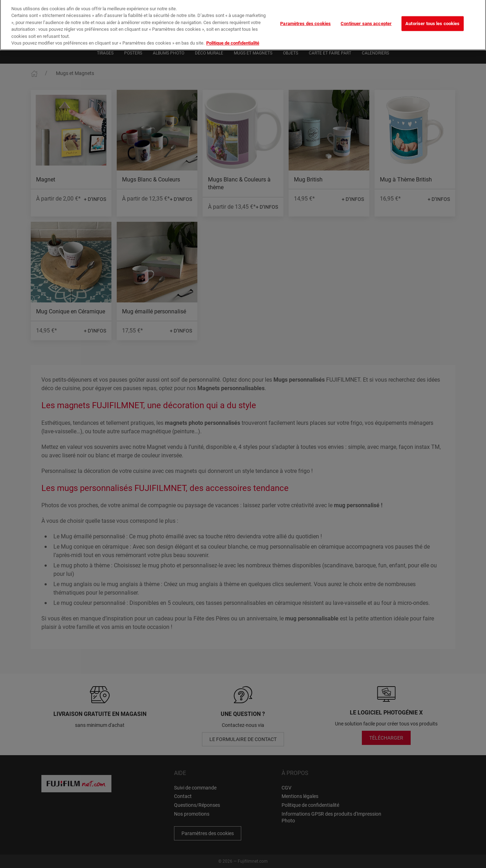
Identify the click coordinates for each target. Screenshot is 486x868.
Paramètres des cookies (305, 19)
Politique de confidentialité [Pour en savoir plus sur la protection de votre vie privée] (233, 38)
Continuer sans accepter (366, 19)
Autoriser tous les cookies (432, 19)
